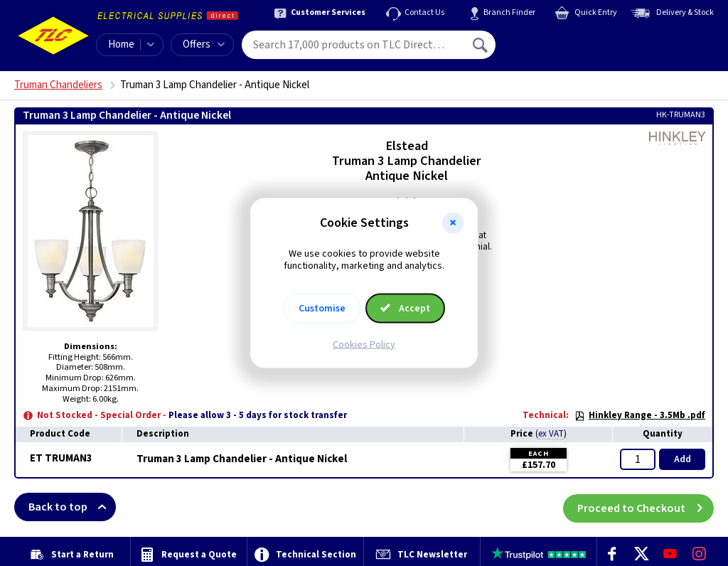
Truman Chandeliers (58, 85)
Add (682, 459)
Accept (405, 308)
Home (121, 44)
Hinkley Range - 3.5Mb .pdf (640, 415)
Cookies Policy (364, 344)
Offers (204, 44)
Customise (322, 308)
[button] (453, 223)
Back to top (72, 507)
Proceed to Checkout (646, 507)
